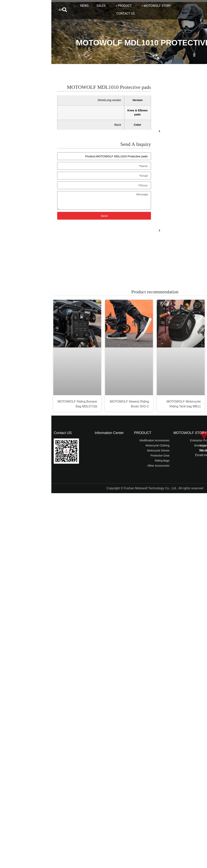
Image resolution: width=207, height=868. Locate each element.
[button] (13, 10)
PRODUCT (72, 6)
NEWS (33, 6)
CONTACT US (74, 13)
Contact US (11, 433)
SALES (50, 6)
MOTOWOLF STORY (104, 6)
